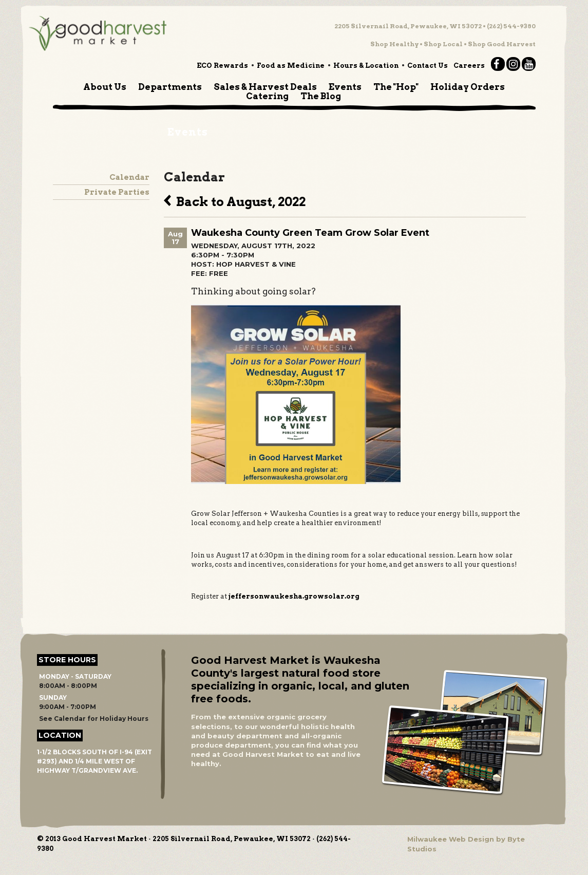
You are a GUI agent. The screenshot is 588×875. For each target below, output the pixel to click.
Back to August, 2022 (235, 200)
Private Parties (117, 192)
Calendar (129, 177)
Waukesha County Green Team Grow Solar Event (310, 233)
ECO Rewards (222, 66)
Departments (170, 87)
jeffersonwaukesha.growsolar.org (294, 596)
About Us (105, 87)
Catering (267, 96)
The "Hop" (396, 87)
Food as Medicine (291, 66)
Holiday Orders (468, 87)
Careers (469, 66)
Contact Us (428, 66)
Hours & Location (366, 66)
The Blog (321, 96)
